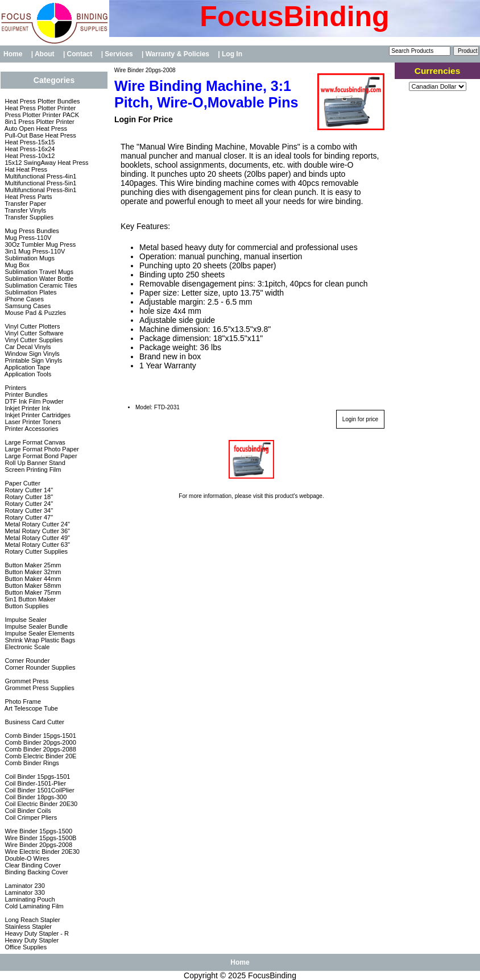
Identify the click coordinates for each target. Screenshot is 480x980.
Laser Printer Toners (32, 422)
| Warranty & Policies (176, 54)
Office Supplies (25, 947)
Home (13, 54)
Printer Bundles (25, 395)
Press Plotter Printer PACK (41, 115)
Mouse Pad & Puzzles (34, 313)
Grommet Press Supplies (38, 688)
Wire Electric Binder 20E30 (41, 852)
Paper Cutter (21, 483)
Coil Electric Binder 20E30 (40, 804)
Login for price (360, 419)
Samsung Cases (27, 306)
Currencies (437, 71)
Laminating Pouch (29, 899)
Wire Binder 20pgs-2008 (144, 70)
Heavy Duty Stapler (31, 940)
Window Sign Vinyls (31, 354)
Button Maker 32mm (32, 572)
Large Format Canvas (34, 442)
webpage (311, 496)
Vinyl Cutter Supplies (33, 340)
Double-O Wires (26, 858)
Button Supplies (26, 606)
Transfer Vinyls (24, 210)
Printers (15, 388)
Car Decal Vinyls (27, 347)
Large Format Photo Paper (41, 449)
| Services (118, 54)
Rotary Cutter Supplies (35, 551)
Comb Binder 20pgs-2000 (39, 742)
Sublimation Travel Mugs (38, 272)
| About (44, 54)
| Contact (79, 54)
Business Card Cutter (34, 722)
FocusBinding (272, 975)
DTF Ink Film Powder (33, 401)
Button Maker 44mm (32, 579)
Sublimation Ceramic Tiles (40, 285)
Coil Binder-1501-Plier (34, 783)
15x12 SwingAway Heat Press (45, 163)
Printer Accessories (30, 429)
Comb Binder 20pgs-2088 (39, 749)
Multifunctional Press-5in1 (40, 183)
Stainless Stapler (27, 927)
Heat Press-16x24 (29, 149)
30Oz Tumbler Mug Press (39, 244)
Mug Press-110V (27, 238)
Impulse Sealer (24, 620)
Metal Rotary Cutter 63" (36, 545)
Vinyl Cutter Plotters (31, 326)
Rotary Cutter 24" (28, 504)
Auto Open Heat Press (35, 128)
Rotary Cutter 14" (28, 490)
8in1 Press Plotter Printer (38, 122)
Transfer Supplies (28, 217)
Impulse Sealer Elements (38, 633)
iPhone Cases (23, 299)
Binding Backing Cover (35, 872)
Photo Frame (22, 701)
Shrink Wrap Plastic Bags (39, 640)
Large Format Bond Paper (40, 456)
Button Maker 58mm (32, 585)
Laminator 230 (24, 886)
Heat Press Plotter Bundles (41, 101)
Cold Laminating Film (33, 906)
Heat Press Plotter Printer (39, 108)
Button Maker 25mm (32, 565)
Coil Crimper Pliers (30, 817)
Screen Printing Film (32, 470)
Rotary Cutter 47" (28, 517)
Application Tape (26, 367)
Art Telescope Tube (30, 708)
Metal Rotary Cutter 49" (36, 538)
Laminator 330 (24, 892)
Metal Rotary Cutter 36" (36, 531)
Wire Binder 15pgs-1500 (38, 831)
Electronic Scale (26, 647)
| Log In (230, 54)
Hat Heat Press (25, 169)
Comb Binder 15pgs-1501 (39, 736)
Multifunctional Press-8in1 (40, 190)
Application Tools (27, 374)
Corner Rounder (26, 661)
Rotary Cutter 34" (28, 510)
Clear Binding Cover (32, 865)
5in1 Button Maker (29, 599)
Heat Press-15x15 (29, 142)
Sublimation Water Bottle (38, 279)
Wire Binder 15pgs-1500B (40, 838)
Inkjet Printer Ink (26, 408)
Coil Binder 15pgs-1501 (36, 776)
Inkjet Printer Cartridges (37, 415)
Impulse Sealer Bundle (35, 626)
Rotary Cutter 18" (28, 497)
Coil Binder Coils (27, 811)
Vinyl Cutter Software (33, 333)
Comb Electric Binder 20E (40, 756)
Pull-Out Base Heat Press (39, 135)
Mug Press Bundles (31, 231)
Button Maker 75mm (32, 592)
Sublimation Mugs (29, 258)
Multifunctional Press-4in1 (40, 176)
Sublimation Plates (30, 292)
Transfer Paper (24, 204)
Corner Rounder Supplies (39, 667)
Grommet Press (26, 681)
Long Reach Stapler (31, 920)
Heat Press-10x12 (29, 156)
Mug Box (16, 265)
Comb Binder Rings (31, 763)
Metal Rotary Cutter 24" (36, 524)
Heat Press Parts (27, 197)
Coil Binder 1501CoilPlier (38, 790)
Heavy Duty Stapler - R (36, 933)
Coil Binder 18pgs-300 (35, 797)
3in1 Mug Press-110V (34, 251)
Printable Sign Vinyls (32, 360)
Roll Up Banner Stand (34, 463)
